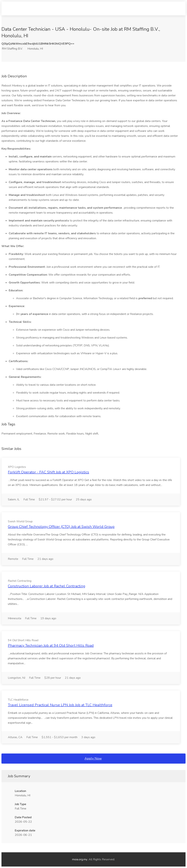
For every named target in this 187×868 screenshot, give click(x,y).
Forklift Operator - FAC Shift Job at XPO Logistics (48, 472)
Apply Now (93, 758)
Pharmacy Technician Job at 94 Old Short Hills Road (51, 646)
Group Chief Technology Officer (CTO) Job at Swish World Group (61, 527)
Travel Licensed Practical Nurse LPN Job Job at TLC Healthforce (60, 705)
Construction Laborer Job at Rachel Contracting (47, 586)
